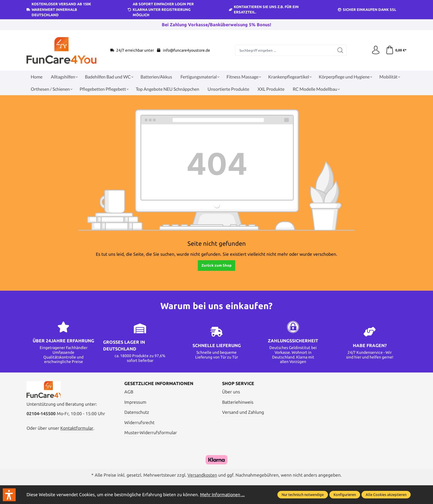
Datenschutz (137, 412)
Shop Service (238, 383)
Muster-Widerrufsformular (151, 433)
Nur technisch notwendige (303, 495)
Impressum (135, 402)
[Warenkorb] (396, 50)
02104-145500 (41, 414)
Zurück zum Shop (216, 265)
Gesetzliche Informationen (159, 383)
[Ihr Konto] (376, 50)
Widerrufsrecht (139, 422)
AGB (129, 392)
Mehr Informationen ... (222, 495)
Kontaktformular (77, 428)
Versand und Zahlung (243, 412)
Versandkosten (202, 475)
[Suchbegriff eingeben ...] (285, 50)
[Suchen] (340, 50)
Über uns (231, 392)
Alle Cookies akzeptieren (386, 495)
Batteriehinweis (238, 402)
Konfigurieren (345, 495)
